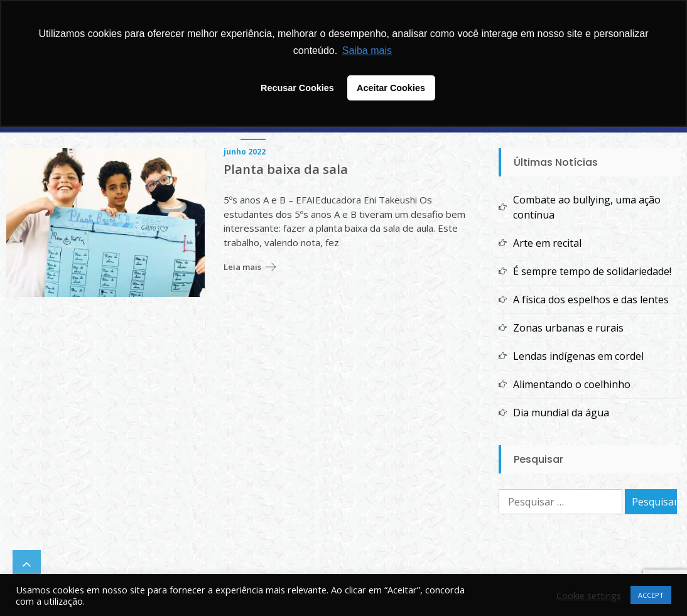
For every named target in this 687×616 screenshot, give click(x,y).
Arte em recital (547, 243)
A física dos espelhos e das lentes (591, 300)
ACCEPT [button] (651, 595)
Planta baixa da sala (286, 170)
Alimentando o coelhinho (572, 384)
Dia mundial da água (561, 413)
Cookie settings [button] (589, 595)
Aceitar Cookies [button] (391, 88)
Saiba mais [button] (367, 51)
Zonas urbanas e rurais (568, 328)
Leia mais (242, 267)
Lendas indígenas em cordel (578, 356)
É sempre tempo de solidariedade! (592, 271)
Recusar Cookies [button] (297, 88)
